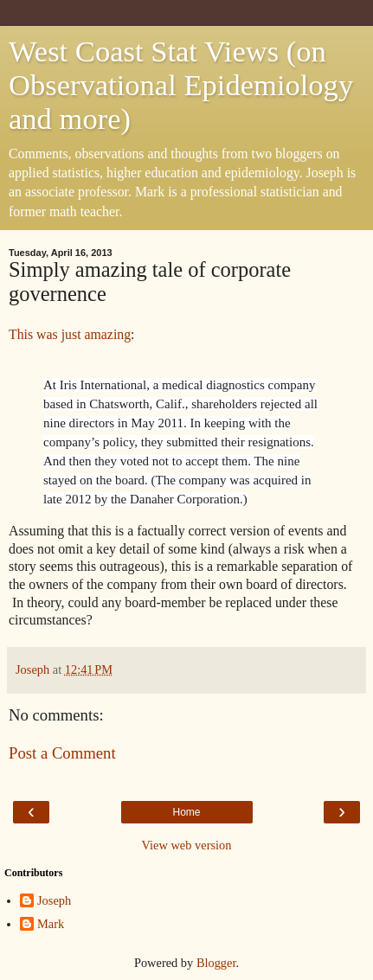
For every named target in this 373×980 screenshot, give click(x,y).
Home (186, 812)
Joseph (54, 900)
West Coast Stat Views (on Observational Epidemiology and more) (181, 85)
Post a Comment (62, 753)
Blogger (216, 963)
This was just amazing (70, 334)
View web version (187, 845)
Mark (51, 924)
